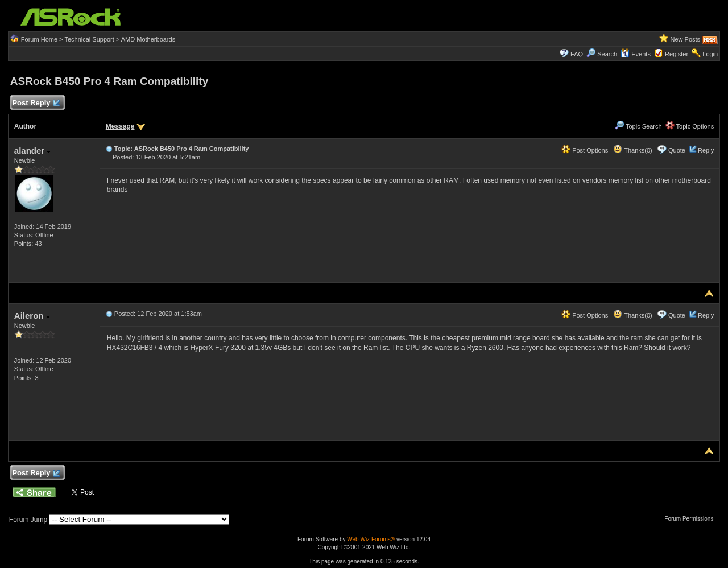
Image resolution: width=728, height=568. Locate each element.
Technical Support (89, 39)
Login (710, 54)
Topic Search (638, 126)
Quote (677, 150)
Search (607, 54)
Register (677, 54)
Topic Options (690, 126)
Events (636, 54)
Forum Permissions (692, 519)
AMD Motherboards (148, 39)
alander (33, 151)
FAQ (577, 54)
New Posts (686, 39)
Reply (706, 150)
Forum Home (39, 39)
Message (120, 126)
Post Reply (36, 103)
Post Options (585, 150)
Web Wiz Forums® (371, 539)
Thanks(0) (632, 150)
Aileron (32, 316)
